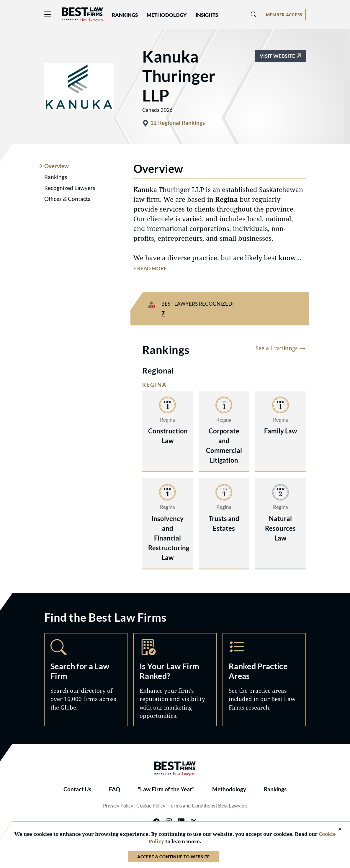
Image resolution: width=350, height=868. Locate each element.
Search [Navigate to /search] (86, 680)
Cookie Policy (151, 806)
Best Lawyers (233, 806)
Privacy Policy (118, 806)
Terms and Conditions (192, 806)
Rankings (275, 789)
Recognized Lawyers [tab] (70, 188)
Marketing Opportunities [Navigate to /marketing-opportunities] (175, 680)
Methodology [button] (167, 15)
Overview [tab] (57, 166)
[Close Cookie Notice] (336, 829)
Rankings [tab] (56, 177)
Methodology (229, 789)
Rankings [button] (125, 15)
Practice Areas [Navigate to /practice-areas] (264, 680)
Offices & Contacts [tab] (67, 199)
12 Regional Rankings (178, 123)
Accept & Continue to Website (174, 857)
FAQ (115, 789)
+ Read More (150, 268)
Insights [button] (207, 15)
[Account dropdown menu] (284, 15)
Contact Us (77, 789)
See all (281, 348)
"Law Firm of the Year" (166, 789)
